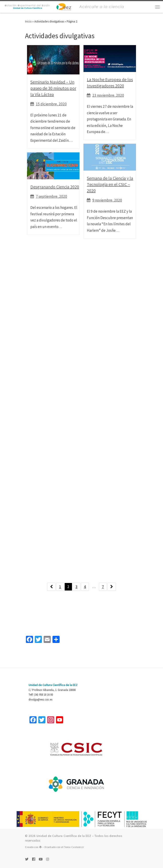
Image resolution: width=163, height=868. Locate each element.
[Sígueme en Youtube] (41, 859)
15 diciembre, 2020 (51, 104)
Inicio (28, 21)
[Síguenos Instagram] (48, 859)
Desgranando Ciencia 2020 (55, 187)
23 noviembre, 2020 (108, 95)
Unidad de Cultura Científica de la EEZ (64, 836)
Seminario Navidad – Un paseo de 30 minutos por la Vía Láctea (53, 88)
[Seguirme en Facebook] (34, 859)
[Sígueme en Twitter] (27, 859)
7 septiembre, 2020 (51, 196)
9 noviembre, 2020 (107, 200)
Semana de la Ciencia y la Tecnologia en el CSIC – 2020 (110, 184)
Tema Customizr (74, 847)
